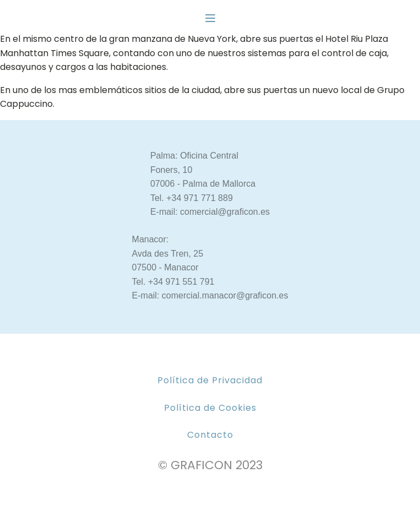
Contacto (210, 435)
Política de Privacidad (210, 380)
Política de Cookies (210, 408)
